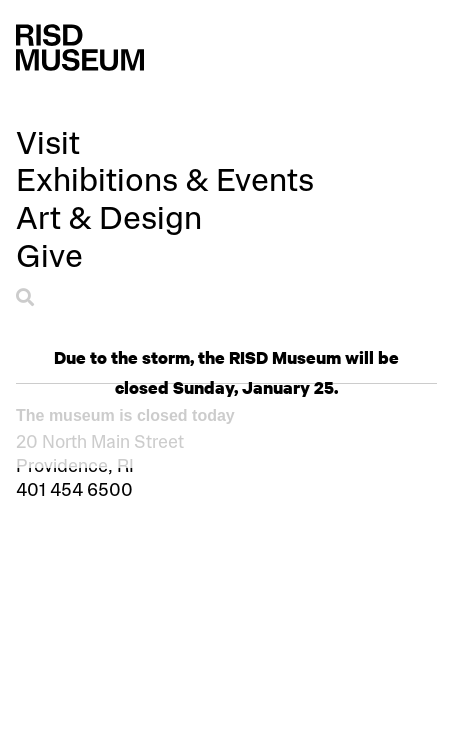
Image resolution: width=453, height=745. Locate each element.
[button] (48, 148)
